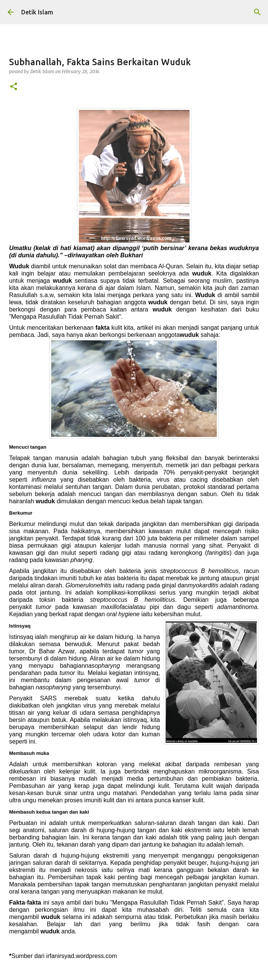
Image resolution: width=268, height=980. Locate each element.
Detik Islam (37, 12)
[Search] (257, 12)
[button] (14, 87)
